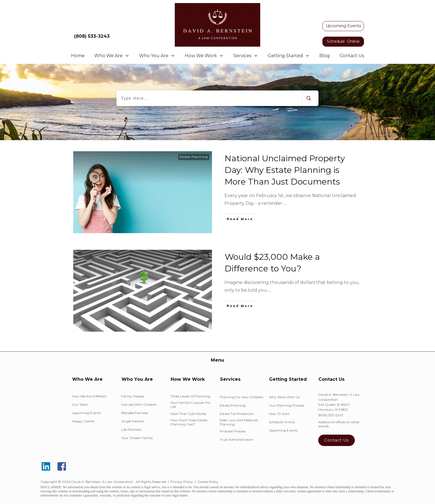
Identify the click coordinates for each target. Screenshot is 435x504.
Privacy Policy (182, 482)
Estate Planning (194, 157)
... (285, 203)
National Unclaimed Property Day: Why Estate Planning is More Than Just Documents (285, 170)
